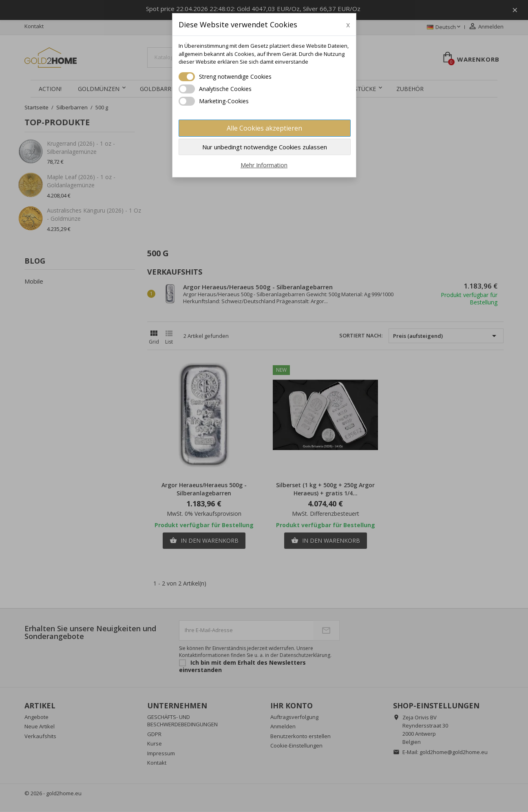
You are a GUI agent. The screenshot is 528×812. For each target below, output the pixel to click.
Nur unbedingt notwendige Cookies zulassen (265, 147)
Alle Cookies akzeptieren (264, 128)
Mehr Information (264, 165)
